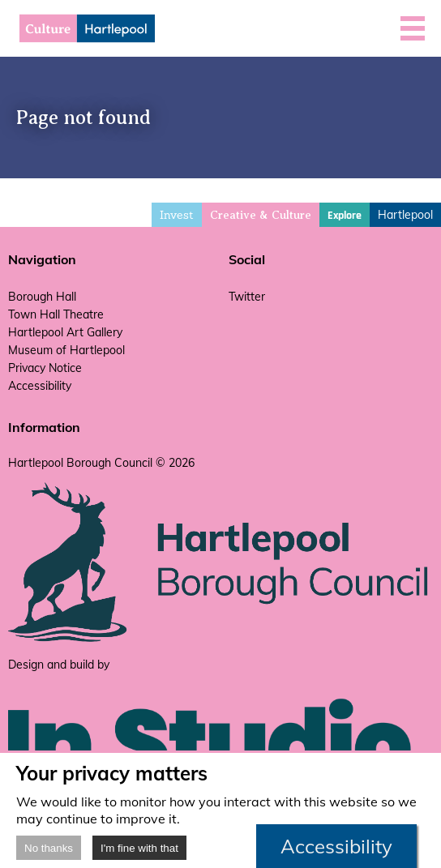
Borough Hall (42, 297)
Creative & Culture (261, 215)
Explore (345, 216)
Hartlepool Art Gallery (65, 332)
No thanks (49, 848)
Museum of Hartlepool (66, 350)
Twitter (247, 297)
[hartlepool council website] (220, 639)
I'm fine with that (139, 848)
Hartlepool (405, 215)
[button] (413, 28)
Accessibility (40, 386)
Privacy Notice (45, 368)
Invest (177, 215)
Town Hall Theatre (56, 314)
